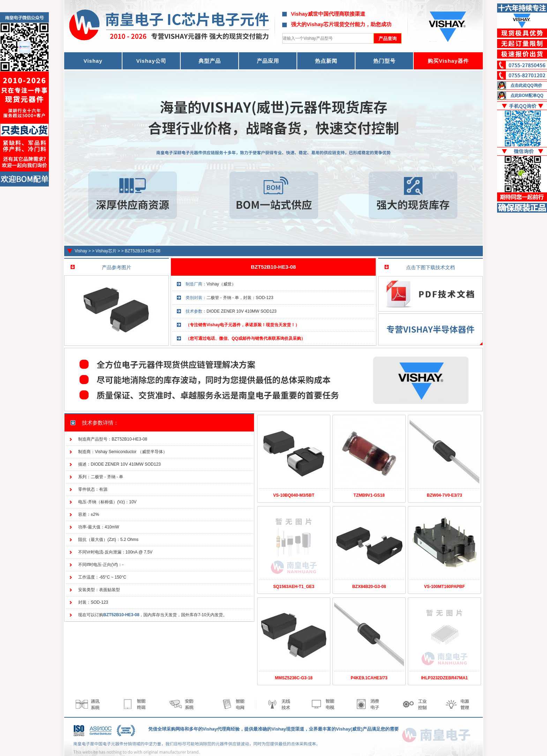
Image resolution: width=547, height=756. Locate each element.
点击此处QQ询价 (526, 85)
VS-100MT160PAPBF (444, 587)
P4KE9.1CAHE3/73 (369, 678)
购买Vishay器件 (448, 61)
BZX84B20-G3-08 (369, 587)
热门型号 (384, 61)
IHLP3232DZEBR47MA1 (444, 678)
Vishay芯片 (106, 251)
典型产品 (210, 61)
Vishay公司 (151, 61)
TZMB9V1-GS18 (369, 495)
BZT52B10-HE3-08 (143, 251)
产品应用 (268, 61)
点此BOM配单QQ (527, 96)
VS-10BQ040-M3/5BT (294, 495)
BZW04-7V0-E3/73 (444, 495)
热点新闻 (326, 61)
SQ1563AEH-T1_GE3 (294, 587)
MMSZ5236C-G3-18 (294, 678)
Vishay (81, 251)
